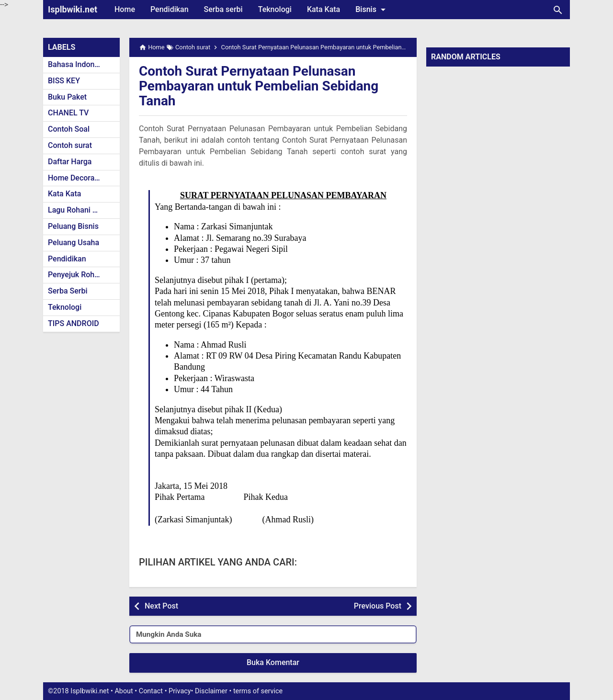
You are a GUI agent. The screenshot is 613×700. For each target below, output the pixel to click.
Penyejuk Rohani (76, 275)
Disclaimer (211, 691)
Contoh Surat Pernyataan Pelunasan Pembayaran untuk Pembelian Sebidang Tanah (259, 86)
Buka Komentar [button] (273, 662)
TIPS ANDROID (74, 323)
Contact (151, 691)
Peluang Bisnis (73, 226)
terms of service (258, 691)
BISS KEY (64, 81)
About (124, 691)
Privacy (180, 691)
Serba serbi (223, 9)
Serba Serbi (68, 291)
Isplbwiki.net (73, 9)
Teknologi (275, 9)
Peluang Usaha (74, 243)
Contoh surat (70, 145)
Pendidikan (170, 9)
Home (125, 9)
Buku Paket (67, 97)
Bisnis (372, 10)
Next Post (161, 606)
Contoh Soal (69, 129)
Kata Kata (324, 9)
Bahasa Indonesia (78, 64)
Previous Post (378, 606)
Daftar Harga (70, 162)
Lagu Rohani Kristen (82, 210)
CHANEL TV (68, 113)
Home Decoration (78, 178)
